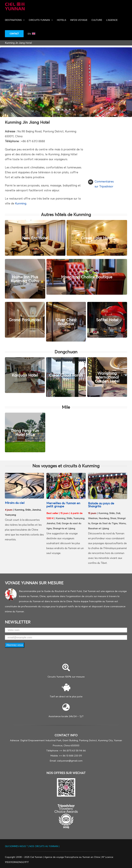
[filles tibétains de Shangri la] (108, 474)
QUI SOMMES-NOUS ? (16, 846)
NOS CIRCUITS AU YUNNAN (44, 846)
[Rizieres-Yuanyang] (24, 474)
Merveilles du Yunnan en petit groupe (63, 505)
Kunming (21, 203)
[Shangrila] (66, 474)
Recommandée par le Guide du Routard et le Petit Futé (50, 591)
